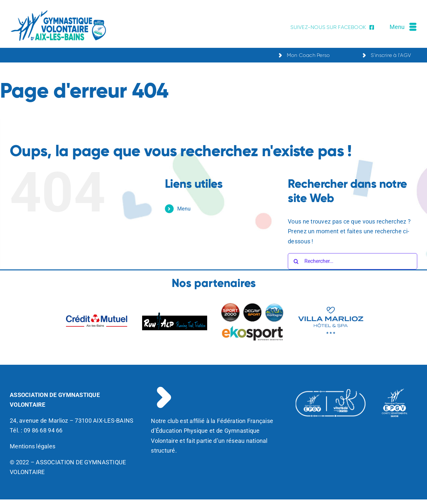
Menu (184, 209)
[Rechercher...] (353, 261)
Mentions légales (33, 446)
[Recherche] (296, 261)
